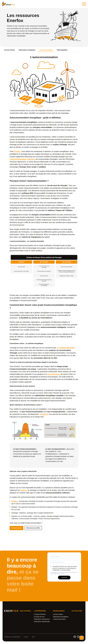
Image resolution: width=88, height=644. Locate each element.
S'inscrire (64, 578)
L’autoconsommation (46, 50)
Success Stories (10, 50)
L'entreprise (40, 611)
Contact (26, 637)
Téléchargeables (62, 50)
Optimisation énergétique (27, 50)
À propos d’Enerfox (40, 614)
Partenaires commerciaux (42, 619)
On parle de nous (39, 617)
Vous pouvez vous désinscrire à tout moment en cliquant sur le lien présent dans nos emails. (64, 573)
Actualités (77, 611)
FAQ (33, 637)
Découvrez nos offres (33, 528)
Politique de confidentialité (12, 637)
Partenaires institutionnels (42, 622)
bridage (14, 501)
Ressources (59, 611)
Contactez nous (16, 528)
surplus (23, 490)
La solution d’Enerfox (66, 348)
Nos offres (25, 611)
